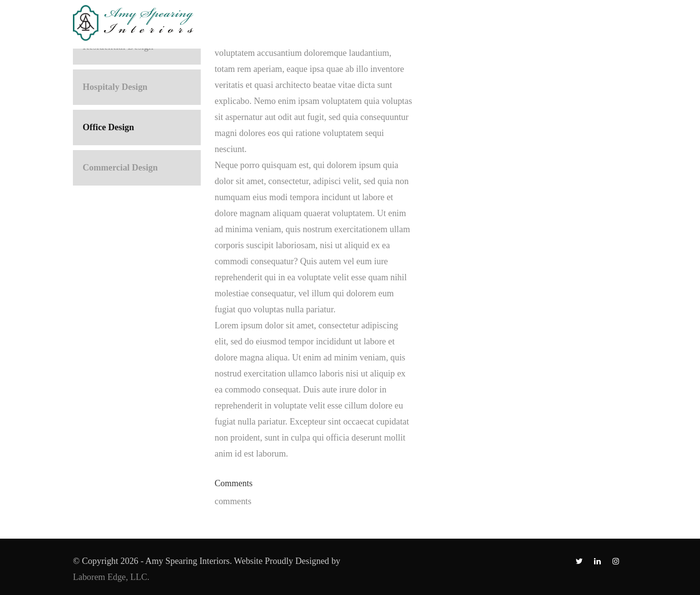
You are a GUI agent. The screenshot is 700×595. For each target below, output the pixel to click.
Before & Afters (447, 20)
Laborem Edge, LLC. (112, 577)
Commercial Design (120, 168)
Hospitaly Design (115, 87)
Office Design (108, 127)
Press (516, 20)
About (313, 20)
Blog (560, 20)
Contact (609, 20)
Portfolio (368, 20)
